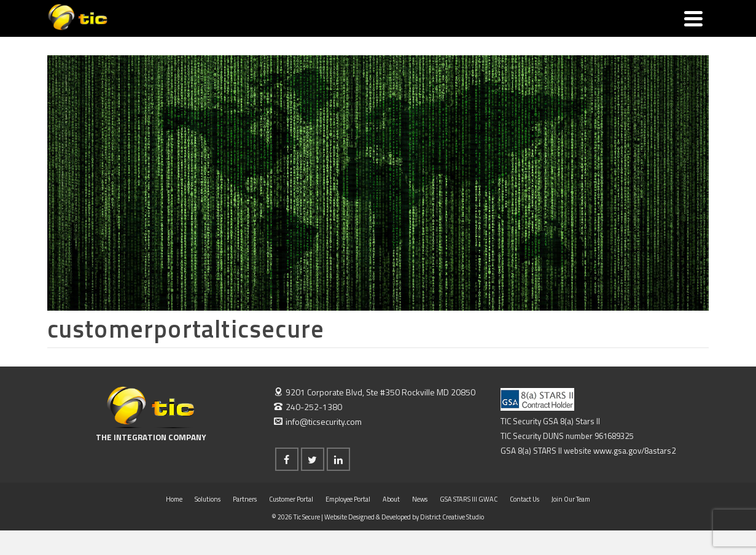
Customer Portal (291, 499)
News (420, 499)
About (391, 499)
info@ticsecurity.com (318, 421)
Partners (245, 499)
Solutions (208, 499)
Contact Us (524, 499)
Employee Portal (348, 499)
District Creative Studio (452, 517)
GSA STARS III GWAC (469, 499)
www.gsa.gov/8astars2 (634, 451)
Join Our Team (571, 499)
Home (174, 499)
